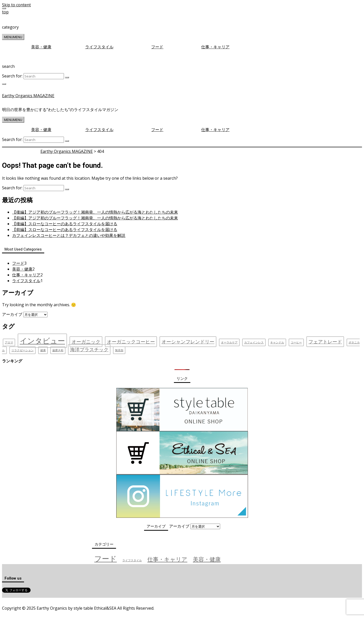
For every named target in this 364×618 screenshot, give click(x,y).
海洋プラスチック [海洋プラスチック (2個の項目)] (89, 349)
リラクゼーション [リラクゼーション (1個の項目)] (22, 350)
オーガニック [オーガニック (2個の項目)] (86, 342)
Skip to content (16, 5)
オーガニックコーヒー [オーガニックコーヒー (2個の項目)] (131, 342)
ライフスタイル (99, 47)
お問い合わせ (71, 600)
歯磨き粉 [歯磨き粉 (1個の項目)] (58, 350)
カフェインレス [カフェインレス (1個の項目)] (254, 342)
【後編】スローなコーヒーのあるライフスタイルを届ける (65, 224)
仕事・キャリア (215, 47)
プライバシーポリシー (39, 600)
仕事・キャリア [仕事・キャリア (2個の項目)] (167, 559)
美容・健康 (41, 47)
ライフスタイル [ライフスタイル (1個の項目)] (132, 560)
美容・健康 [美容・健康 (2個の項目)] (207, 559)
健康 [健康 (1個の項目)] (43, 350)
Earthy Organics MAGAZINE (28, 96)
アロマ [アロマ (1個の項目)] (9, 342)
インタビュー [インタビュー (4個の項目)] (42, 341)
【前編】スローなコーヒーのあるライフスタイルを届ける (65, 230)
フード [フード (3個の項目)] (106, 559)
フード (157, 47)
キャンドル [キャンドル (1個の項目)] (277, 342)
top (5, 12)
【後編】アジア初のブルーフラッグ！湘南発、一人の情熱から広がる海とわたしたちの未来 (95, 212)
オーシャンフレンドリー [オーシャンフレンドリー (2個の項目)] (188, 342)
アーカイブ (12, 314)
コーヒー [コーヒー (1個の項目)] (296, 342)
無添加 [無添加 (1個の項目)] (119, 350)
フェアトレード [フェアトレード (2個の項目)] (325, 342)
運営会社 (10, 600)
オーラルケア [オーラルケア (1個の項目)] (229, 342)
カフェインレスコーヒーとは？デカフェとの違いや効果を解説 (69, 235)
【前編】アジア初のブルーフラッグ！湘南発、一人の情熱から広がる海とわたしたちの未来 (95, 218)
